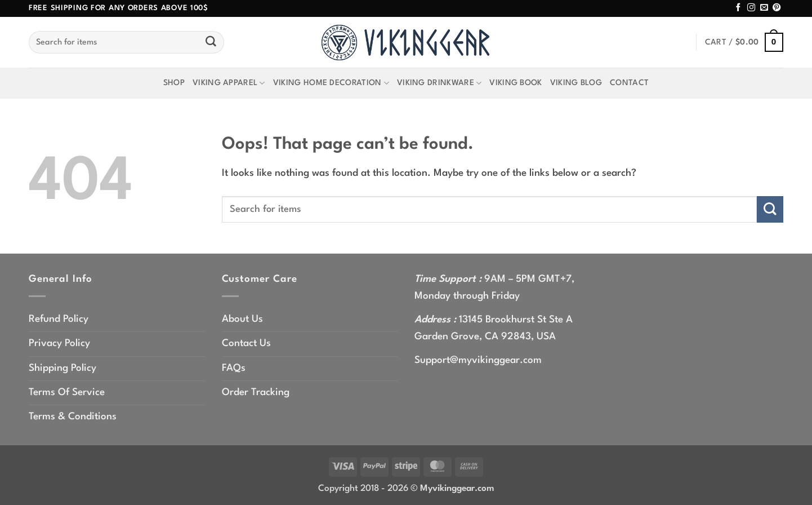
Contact (629, 83)
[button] (744, 43)
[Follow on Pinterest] (777, 8)
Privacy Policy (59, 344)
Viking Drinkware (439, 83)
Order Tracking (256, 393)
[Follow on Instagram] (751, 8)
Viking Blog (576, 83)
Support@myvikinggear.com (478, 360)
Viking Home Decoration (331, 83)
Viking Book (516, 83)
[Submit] (211, 42)
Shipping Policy (63, 368)
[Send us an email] (764, 8)
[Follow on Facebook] (738, 8)
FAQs (234, 368)
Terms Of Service (67, 393)
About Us (242, 319)
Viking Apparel (229, 83)
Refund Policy (59, 319)
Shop (174, 83)
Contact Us (246, 344)
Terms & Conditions (73, 417)
